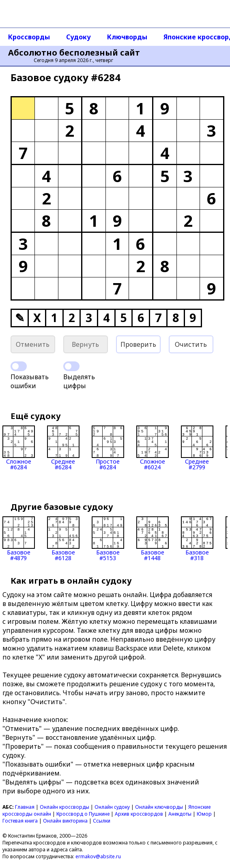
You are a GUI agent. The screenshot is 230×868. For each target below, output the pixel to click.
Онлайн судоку (112, 807)
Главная (25, 807)
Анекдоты (180, 814)
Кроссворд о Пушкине (83, 814)
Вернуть (85, 344)
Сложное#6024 (153, 448)
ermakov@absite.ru (98, 856)
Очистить (191, 344)
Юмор (204, 814)
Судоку (78, 37)
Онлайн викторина (65, 821)
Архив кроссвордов (139, 814)
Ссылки (102, 821)
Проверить (138, 344)
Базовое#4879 (19, 539)
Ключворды (127, 37)
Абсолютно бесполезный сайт (74, 53)
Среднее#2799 (197, 448)
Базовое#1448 (153, 539)
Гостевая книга (20, 821)
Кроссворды (29, 37)
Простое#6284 (108, 448)
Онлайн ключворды (159, 807)
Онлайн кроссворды (64, 807)
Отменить (33, 344)
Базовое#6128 (63, 539)
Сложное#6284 (19, 448)
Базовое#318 (197, 539)
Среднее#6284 (63, 448)
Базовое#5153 (108, 539)
